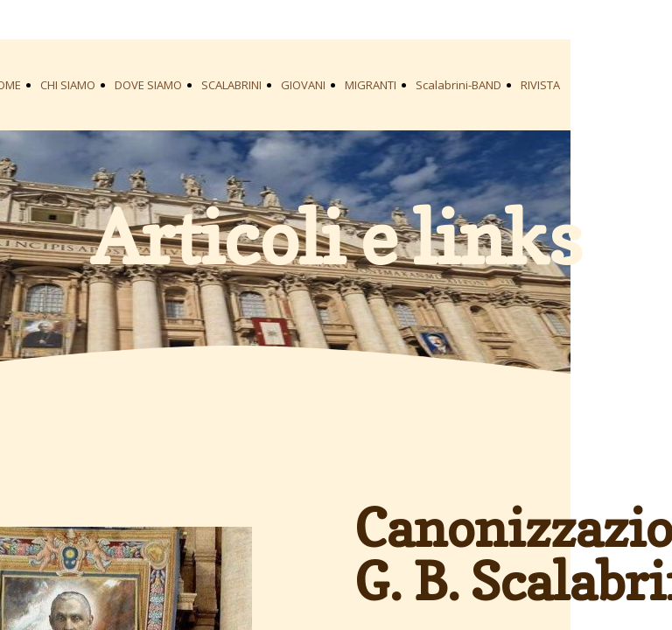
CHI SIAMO (68, 85)
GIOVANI (303, 85)
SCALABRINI (231, 85)
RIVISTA (540, 85)
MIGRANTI (371, 85)
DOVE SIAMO (148, 85)
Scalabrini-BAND (458, 85)
